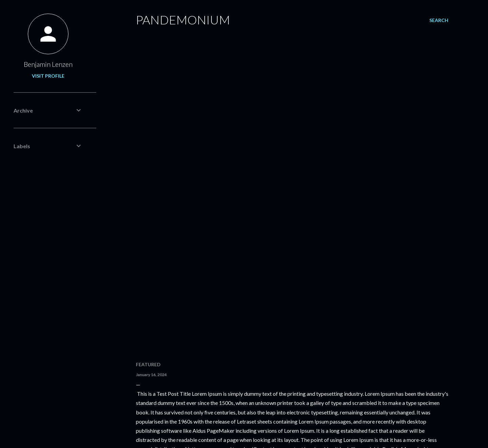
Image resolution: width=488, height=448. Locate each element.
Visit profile (48, 76)
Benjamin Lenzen (48, 64)
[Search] (439, 20)
